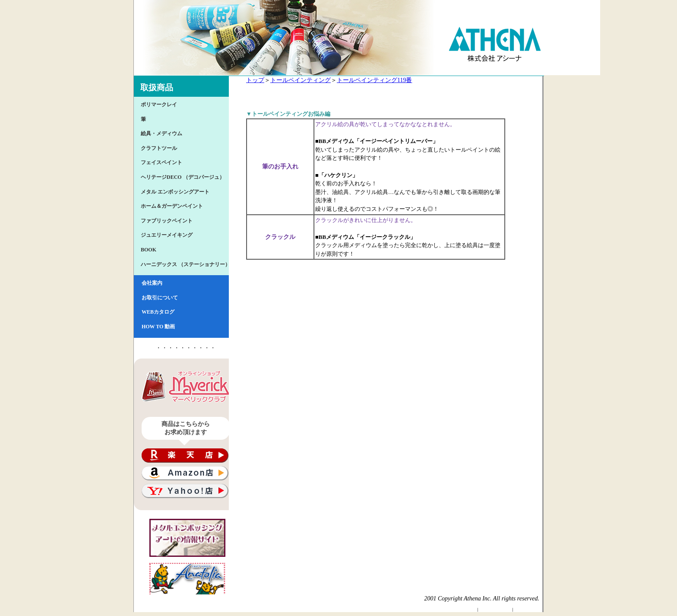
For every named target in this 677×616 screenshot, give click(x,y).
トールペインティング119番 (374, 80)
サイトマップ (526, 610)
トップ (255, 80)
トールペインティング (301, 80)
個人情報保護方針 (495, 610)
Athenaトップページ (459, 610)
